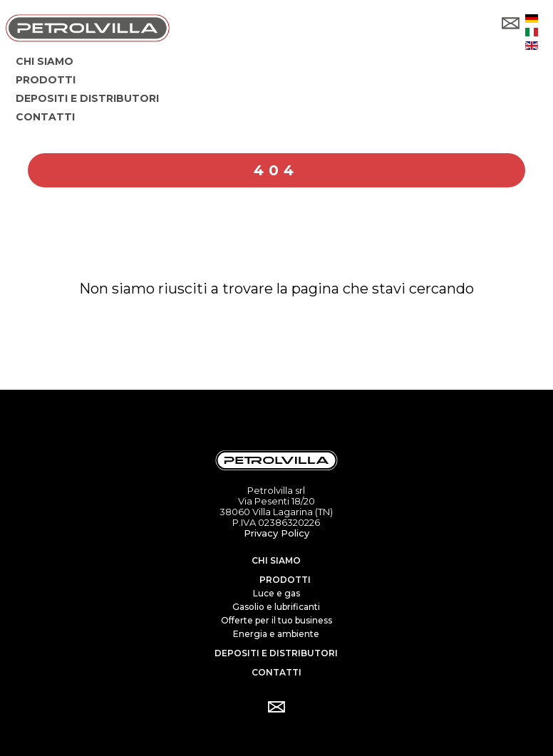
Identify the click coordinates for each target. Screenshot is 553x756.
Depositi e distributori (276, 653)
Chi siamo (276, 560)
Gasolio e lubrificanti (276, 607)
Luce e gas (276, 593)
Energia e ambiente (276, 634)
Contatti (276, 672)
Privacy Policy (276, 533)
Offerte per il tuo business (276, 620)
